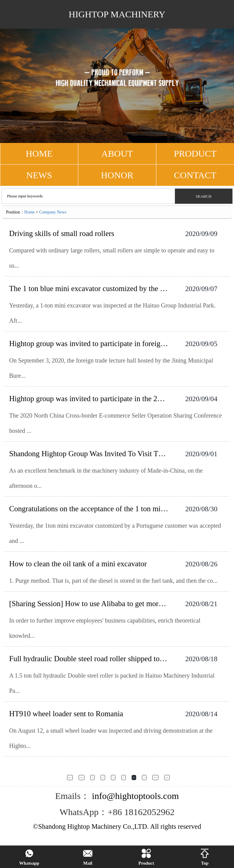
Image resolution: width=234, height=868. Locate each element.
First (70, 778)
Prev (82, 778)
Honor (117, 175)
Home (30, 212)
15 (124, 778)
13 (103, 778)
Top (205, 857)
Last (167, 778)
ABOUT (117, 153)
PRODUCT (195, 153)
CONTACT (195, 175)
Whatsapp (29, 857)
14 (113, 778)
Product (146, 857)
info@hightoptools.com (134, 796)
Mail (88, 857)
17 (144, 778)
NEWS (39, 175)
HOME (39, 153)
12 (92, 778)
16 (134, 778)
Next (155, 778)
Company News (53, 212)
